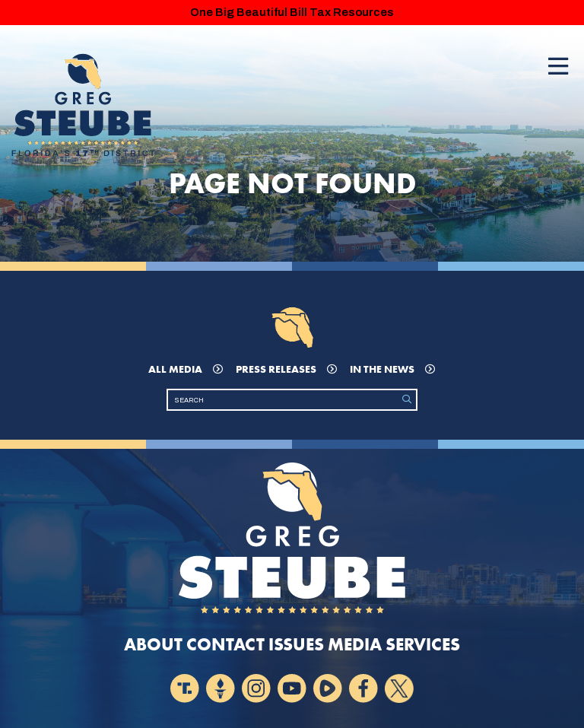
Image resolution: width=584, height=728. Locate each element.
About (153, 645)
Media (355, 645)
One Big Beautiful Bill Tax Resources (292, 12)
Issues (296, 645)
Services (423, 645)
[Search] (283, 400)
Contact (225, 645)
